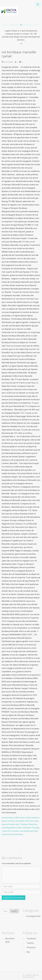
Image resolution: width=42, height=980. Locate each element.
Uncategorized (33, 916)
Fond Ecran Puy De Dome (12, 834)
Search (14, 911)
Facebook (31, 938)
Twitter (30, 943)
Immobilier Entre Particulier (27, 821)
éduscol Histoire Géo (10, 824)
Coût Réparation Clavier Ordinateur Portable (20, 828)
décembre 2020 (10, 940)
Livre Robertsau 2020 (29, 831)
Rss (28, 952)
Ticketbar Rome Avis (29, 824)
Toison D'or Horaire (10, 831)
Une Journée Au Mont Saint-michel (16, 818)
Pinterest (31, 947)
